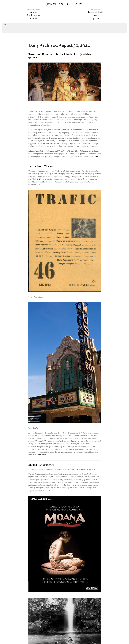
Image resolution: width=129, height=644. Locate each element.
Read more (94, 156)
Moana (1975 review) (41, 465)
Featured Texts (96, 12)
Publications (33, 15)
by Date (96, 18)
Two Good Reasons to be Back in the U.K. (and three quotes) (61, 56)
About (33, 12)
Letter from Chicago (41, 166)
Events (33, 18)
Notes (96, 15)
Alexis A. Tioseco (38, 179)
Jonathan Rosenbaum (65, 4)
